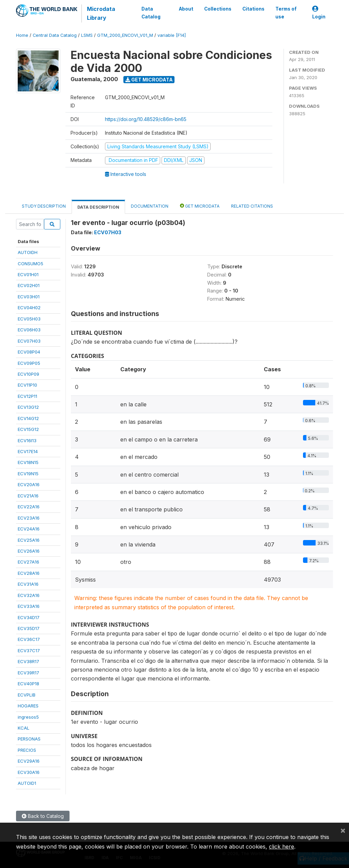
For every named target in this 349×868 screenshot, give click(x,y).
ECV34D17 (29, 617)
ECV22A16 (29, 507)
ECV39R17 (28, 673)
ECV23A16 (29, 518)
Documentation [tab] (150, 206)
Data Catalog (151, 13)
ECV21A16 (28, 496)
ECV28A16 (29, 573)
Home (22, 35)
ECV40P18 (28, 684)
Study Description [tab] (44, 206)
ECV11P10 (27, 385)
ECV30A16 (29, 772)
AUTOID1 (27, 783)
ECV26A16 (29, 551)
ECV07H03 (29, 341)
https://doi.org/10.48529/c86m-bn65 (146, 119)
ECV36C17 (29, 639)
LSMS (87, 35)
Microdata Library (101, 13)
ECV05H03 (29, 319)
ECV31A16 (28, 584)
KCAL (24, 728)
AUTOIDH (28, 252)
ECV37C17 (29, 650)
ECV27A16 (28, 562)
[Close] (343, 830)
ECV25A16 (29, 540)
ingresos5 (28, 717)
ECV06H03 (29, 330)
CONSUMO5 (31, 264)
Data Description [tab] (98, 207)
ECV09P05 (29, 363)
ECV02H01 (29, 285)
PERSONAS (29, 739)
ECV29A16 (29, 761)
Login (319, 13)
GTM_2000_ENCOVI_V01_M (125, 35)
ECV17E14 (28, 451)
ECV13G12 (28, 407)
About (186, 9)
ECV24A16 (29, 529)
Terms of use (286, 13)
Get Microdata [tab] (200, 206)
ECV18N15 (28, 462)
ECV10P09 (28, 374)
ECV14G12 (28, 418)
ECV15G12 (28, 429)
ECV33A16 (29, 606)
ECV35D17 (29, 628)
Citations (253, 9)
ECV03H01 (29, 297)
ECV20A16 (29, 484)
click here (282, 847)
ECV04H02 (29, 308)
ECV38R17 (28, 661)
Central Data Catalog (55, 35)
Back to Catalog (43, 816)
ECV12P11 (27, 396)
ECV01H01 (28, 274)
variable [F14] (172, 35)
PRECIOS (27, 750)
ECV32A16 (29, 595)
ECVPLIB (27, 695)
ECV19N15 (28, 474)
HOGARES (28, 706)
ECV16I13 (27, 440)
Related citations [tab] (252, 206)
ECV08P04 (29, 352)
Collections (218, 9)
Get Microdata (149, 80)
